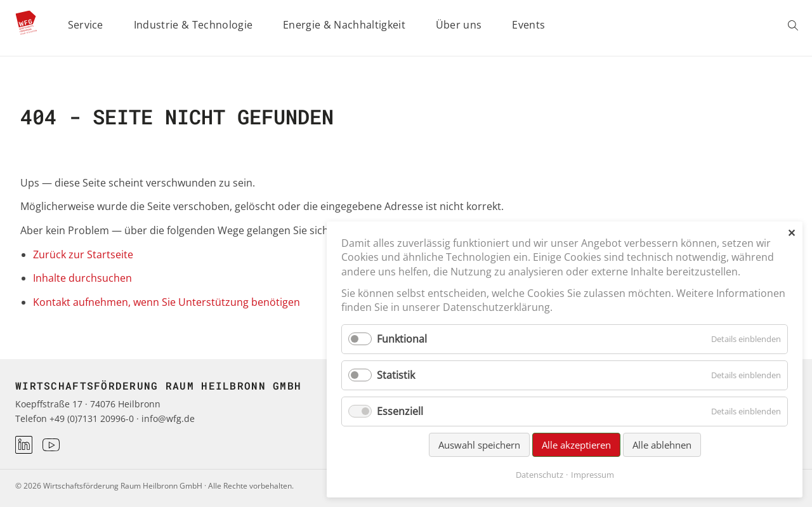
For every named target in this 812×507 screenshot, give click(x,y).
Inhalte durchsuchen (82, 278)
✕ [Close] (791, 233)
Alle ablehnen (662, 445)
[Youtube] (51, 445)
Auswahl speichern (479, 445)
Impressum (593, 475)
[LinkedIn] (24, 444)
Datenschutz (540, 475)
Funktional (402, 339)
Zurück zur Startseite (83, 254)
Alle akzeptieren (576, 445)
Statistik (396, 375)
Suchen (795, 25)
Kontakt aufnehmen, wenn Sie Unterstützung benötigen (167, 302)
